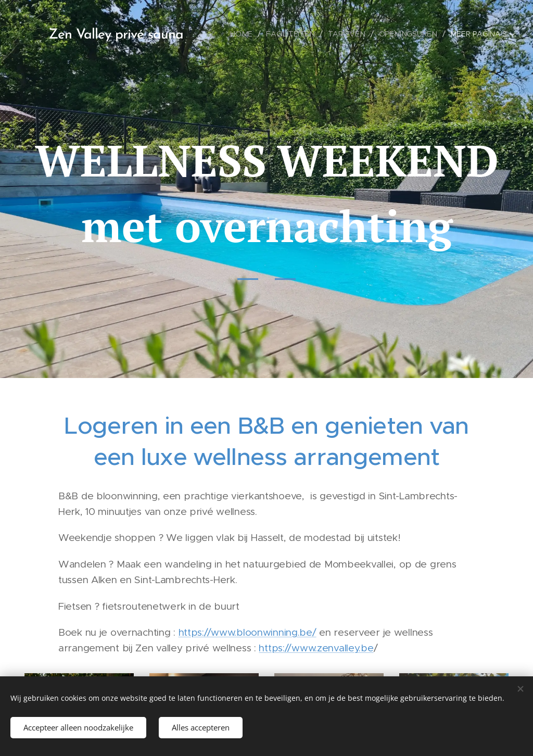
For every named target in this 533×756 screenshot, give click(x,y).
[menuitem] (245, 34)
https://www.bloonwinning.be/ (248, 632)
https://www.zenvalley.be (316, 648)
